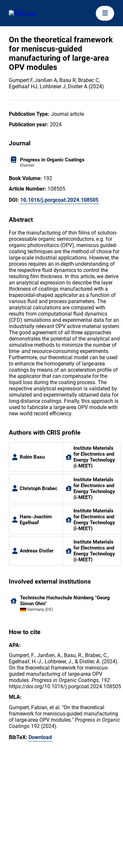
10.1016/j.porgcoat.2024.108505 (59, 200)
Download (40, 737)
